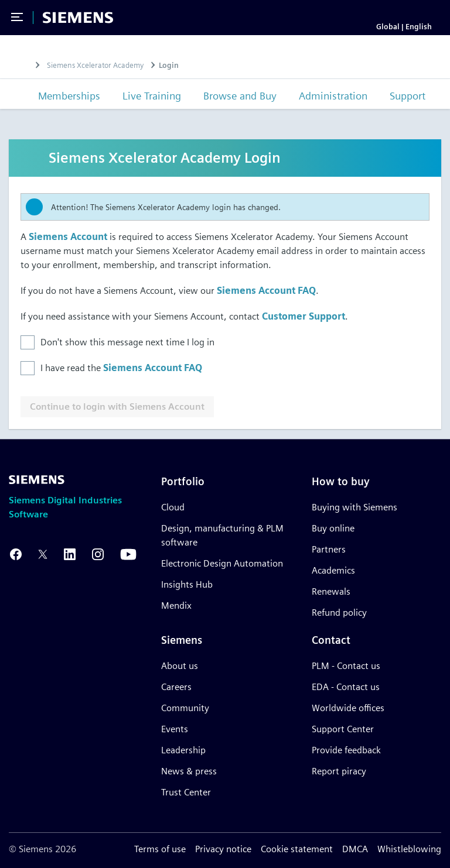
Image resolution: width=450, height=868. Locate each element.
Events (175, 729)
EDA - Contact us (346, 687)
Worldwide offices (348, 708)
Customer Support (304, 317)
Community (185, 708)
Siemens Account (68, 237)
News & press (189, 771)
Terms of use (160, 849)
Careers (176, 687)
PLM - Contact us (346, 666)
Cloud (173, 507)
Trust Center (186, 792)
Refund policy (339, 613)
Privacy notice (223, 849)
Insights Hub (187, 584)
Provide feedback (346, 750)
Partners (329, 549)
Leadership (183, 750)
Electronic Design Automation (222, 563)
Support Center (343, 729)
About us (180, 666)
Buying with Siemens (354, 507)
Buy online (333, 528)
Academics (333, 570)
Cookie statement (297, 849)
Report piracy (339, 771)
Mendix (176, 605)
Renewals (331, 591)
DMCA (355, 849)
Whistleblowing (409, 849)
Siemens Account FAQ (266, 291)
